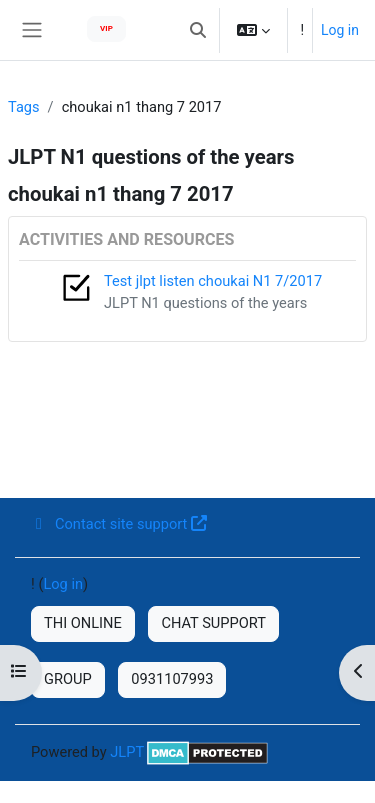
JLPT (127, 752)
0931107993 (172, 679)
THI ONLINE (83, 623)
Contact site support (119, 524)
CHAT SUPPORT (213, 623)
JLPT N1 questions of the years (205, 303)
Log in (340, 30)
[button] (198, 30)
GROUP (68, 679)
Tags (24, 107)
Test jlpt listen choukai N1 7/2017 (213, 281)
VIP (106, 28)
